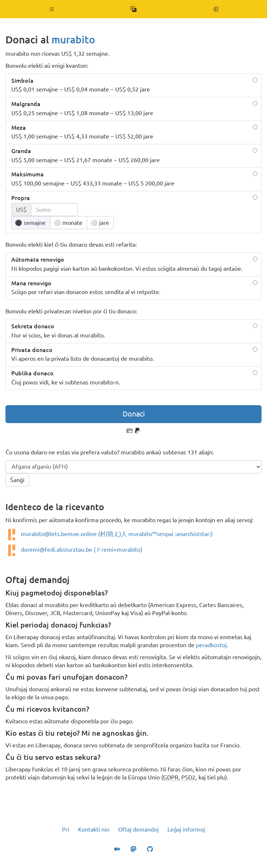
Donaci (134, 414)
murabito (73, 40)
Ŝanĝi (17, 480)
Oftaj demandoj (138, 829)
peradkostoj (211, 645)
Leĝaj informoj (186, 829)
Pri (66, 829)
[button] (52, 9)
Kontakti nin (94, 829)
